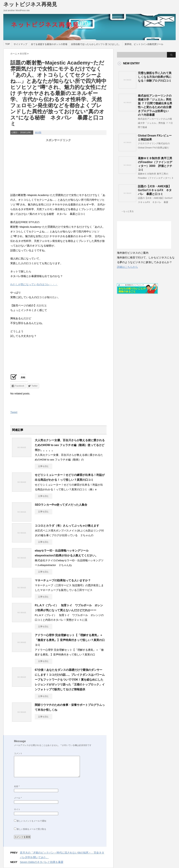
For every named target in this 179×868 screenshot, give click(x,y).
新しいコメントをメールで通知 (31, 821)
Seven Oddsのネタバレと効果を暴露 (42, 862)
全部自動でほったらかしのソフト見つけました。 (96, 44)
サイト (17, 809)
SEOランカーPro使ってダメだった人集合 (61, 505)
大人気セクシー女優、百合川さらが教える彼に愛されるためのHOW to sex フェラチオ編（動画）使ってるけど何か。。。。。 (70, 445)
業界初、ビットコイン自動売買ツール (144, 44)
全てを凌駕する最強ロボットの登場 (49, 44)
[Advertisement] (58, 167)
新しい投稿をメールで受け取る (31, 829)
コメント (18, 753)
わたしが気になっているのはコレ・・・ (34, 284)
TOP (8, 44)
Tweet (14, 412)
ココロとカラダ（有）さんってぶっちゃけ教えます (67, 526)
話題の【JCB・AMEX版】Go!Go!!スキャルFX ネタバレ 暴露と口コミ (155, 190)
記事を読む (44, 466)
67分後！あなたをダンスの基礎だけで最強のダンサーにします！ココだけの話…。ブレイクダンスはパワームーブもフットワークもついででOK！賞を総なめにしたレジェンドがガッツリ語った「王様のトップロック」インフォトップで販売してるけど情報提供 (70, 680)
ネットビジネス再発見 (30, 4)
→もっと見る (127, 211)
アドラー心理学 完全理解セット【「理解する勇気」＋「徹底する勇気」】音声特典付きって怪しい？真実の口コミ (70, 640)
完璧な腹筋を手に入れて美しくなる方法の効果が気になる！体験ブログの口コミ (155, 77)
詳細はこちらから (127, 267)
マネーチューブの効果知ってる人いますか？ (63, 580)
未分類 (38, 133)
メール (18, 798)
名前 (17, 786)
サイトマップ (20, 44)
